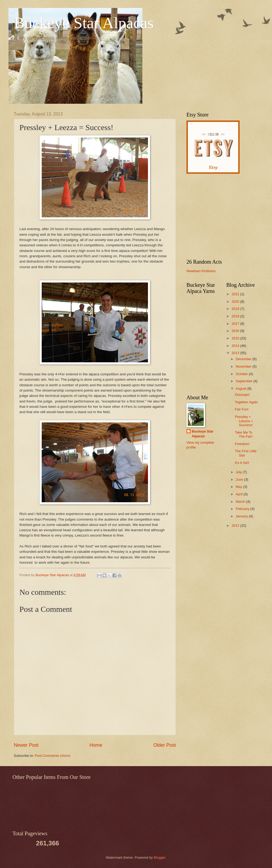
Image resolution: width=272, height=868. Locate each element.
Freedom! (242, 444)
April (239, 494)
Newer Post (26, 745)
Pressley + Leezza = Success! (244, 421)
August (241, 389)
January (242, 516)
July (239, 472)
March (241, 502)
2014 (236, 346)
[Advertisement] (220, 216)
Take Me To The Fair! (244, 434)
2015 (236, 338)
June (240, 479)
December (244, 359)
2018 (236, 316)
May (239, 487)
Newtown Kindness (201, 271)
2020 (236, 302)
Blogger (160, 857)
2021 (236, 294)
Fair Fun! (242, 409)
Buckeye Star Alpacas (84, 23)
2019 (236, 309)
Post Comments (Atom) (53, 756)
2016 (236, 331)
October (242, 374)
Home (96, 745)
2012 (236, 526)
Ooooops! (242, 395)
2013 (236, 353)
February (243, 509)
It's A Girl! (242, 463)
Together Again (246, 402)
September (245, 381)
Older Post (165, 745)
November (244, 366)
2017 (236, 324)
